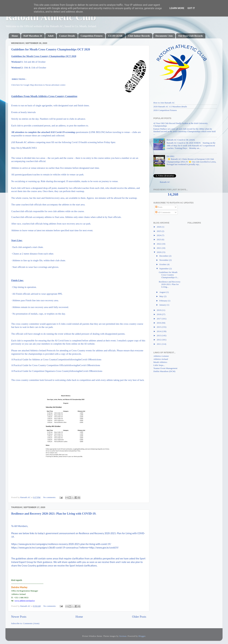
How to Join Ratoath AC (164, 103)
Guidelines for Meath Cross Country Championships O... (169, 275)
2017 (159, 319)
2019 (159, 310)
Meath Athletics (160, 362)
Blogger (142, 636)
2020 (159, 252)
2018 (159, 314)
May (162, 296)
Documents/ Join (164, 36)
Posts (159, 207)
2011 (159, 344)
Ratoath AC (165, 182)
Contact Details (67, 36)
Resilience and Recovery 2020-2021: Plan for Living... (170, 284)
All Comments (163, 212)
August (163, 292)
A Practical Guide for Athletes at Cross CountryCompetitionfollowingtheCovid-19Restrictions (56, 359)
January (163, 305)
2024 (159, 235)
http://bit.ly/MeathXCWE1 (24, 148)
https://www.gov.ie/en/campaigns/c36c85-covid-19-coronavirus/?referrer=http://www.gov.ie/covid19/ (65, 548)
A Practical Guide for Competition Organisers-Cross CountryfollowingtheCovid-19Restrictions (57, 371)
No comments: (50, 497)
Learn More (177, 8)
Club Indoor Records (139, 36)
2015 (159, 327)
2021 (159, 248)
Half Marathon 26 (33, 36)
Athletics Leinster (161, 356)
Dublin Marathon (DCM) (164, 371)
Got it (191, 8)
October (163, 264)
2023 (159, 239)
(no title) (170, 156)
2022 (159, 244)
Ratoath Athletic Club (51, 17)
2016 (159, 323)
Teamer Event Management (165, 368)
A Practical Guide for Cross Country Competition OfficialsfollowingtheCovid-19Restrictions (56, 365)
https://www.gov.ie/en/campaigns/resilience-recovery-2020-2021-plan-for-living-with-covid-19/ (61, 544)
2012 (159, 340)
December (164, 256)
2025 (159, 231)
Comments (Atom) (31, 623)
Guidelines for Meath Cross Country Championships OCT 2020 (51, 49)
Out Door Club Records (191, 36)
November (164, 260)
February (164, 301)
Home (15, 36)
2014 (159, 331)
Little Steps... (159, 365)
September (164, 269)
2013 (159, 335)
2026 (159, 227)
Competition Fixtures (92, 36)
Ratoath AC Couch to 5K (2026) (181, 140)
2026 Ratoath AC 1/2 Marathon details (170, 107)
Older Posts (139, 617)
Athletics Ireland (161, 359)
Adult (51, 36)
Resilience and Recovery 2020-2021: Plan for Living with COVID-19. (54, 514)
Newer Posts (19, 617)
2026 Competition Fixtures (165, 110)
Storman (123, 636)
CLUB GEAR (115, 36)
